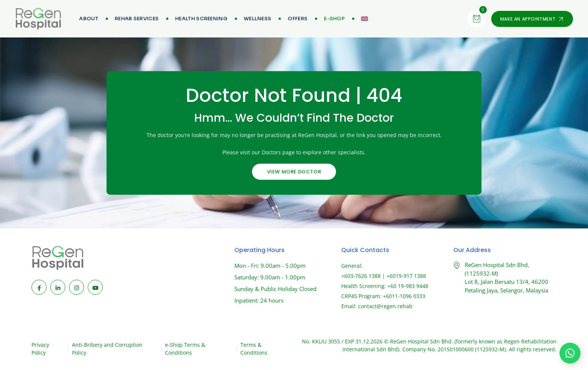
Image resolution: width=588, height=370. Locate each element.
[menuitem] (334, 19)
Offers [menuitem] (298, 19)
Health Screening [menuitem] (201, 19)
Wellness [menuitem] (257, 19)
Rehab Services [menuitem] (137, 19)
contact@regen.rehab (385, 306)
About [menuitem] (89, 19)
